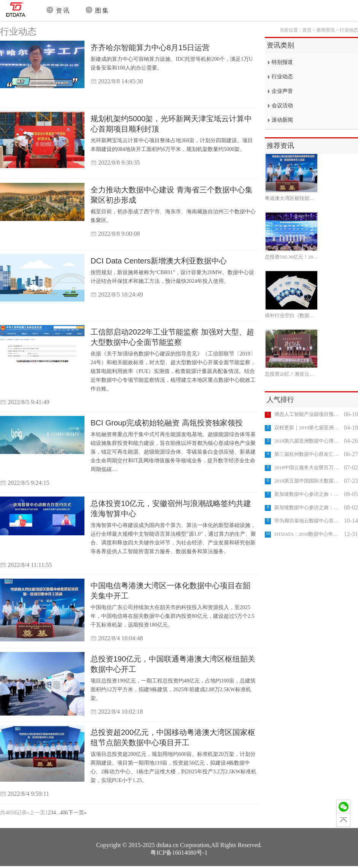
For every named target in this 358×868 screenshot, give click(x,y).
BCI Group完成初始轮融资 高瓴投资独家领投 (167, 423)
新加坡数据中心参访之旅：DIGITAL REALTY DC (308, 494)
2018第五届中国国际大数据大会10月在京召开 (308, 481)
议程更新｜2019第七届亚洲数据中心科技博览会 (308, 428)
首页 (307, 30)
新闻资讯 (326, 30)
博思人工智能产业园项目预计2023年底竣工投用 (308, 414)
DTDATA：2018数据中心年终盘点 (308, 534)
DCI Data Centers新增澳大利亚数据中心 (159, 261)
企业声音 (282, 91)
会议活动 (282, 106)
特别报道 (282, 62)
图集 (102, 10)
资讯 (63, 10)
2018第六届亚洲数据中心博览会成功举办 (308, 441)
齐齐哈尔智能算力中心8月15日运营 (150, 48)
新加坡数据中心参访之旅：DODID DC (308, 507)
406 (64, 813)
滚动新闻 (282, 120)
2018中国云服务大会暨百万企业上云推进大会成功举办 (308, 467)
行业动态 (18, 32)
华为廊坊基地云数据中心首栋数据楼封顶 (308, 521)
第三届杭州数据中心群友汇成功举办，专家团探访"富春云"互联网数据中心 (308, 454)
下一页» (77, 813)
